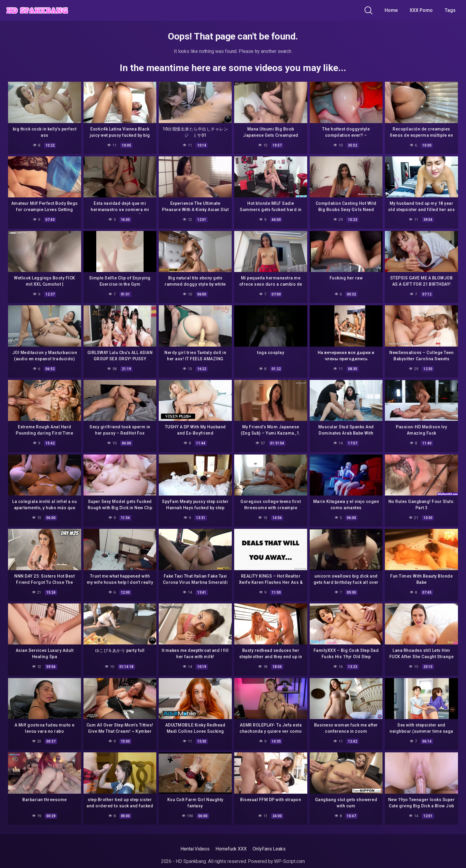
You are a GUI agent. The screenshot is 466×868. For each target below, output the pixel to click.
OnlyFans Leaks (269, 849)
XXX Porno (421, 10)
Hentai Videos (195, 849)
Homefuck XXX (231, 849)
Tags (450, 10)
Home (391, 10)
